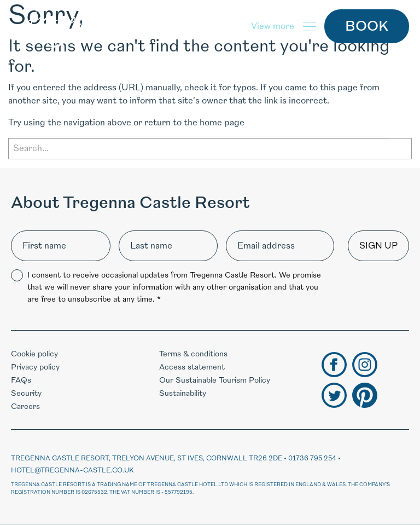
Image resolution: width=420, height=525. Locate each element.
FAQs (21, 380)
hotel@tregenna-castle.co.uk (72, 471)
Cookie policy (34, 354)
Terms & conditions (193, 354)
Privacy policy (35, 367)
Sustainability (183, 393)
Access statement (192, 367)
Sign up (378, 246)
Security (26, 393)
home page (222, 123)
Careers (25, 406)
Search (400, 148)
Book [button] (367, 26)
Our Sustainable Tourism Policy (215, 380)
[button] (284, 26)
